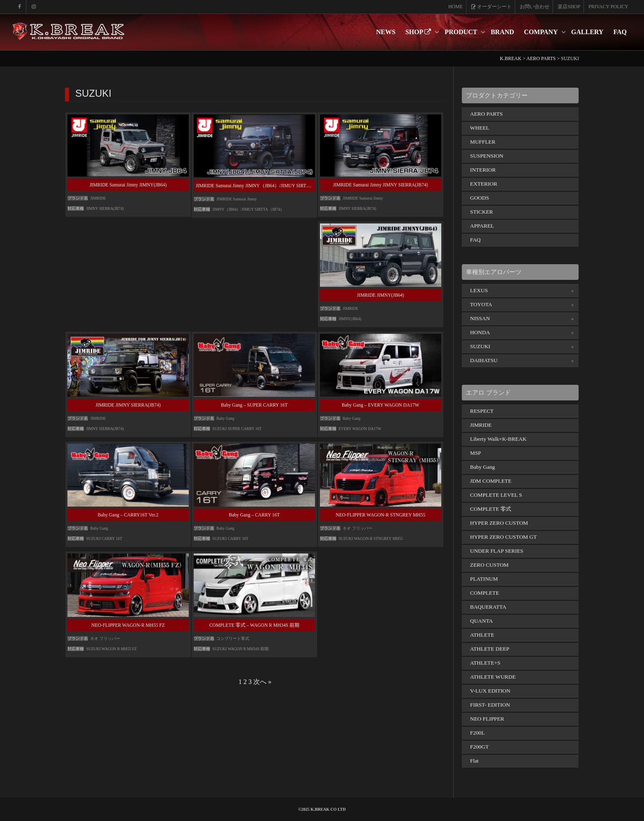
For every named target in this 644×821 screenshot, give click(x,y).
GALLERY (587, 32)
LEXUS (479, 290)
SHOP (419, 32)
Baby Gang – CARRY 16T (255, 515)
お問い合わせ (535, 7)
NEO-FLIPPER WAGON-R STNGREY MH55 (380, 515)
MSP (476, 453)
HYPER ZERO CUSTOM (499, 523)
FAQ (620, 32)
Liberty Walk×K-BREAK (498, 439)
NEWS (386, 32)
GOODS (480, 198)
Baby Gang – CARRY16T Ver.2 (128, 515)
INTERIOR (483, 170)
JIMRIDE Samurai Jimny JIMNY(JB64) (128, 185)
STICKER (482, 212)
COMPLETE (485, 593)
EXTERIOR (484, 184)
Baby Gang (483, 467)
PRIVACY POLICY (608, 7)
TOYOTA (481, 304)
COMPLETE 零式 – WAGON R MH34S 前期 (254, 625)
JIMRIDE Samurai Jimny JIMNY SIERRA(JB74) (381, 185)
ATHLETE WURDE (493, 677)
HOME (455, 7)
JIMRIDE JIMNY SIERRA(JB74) (128, 405)
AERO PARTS (486, 114)
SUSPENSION (487, 156)
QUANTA (481, 621)
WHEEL (480, 128)
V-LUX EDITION (490, 691)
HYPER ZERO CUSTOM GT (503, 537)
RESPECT (482, 411)
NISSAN (480, 318)
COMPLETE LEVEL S (496, 495)
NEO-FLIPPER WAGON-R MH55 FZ (128, 625)
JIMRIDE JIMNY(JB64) (381, 295)
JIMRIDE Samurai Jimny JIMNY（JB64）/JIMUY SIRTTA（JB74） (264, 186)
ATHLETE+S (485, 663)
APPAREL (482, 226)
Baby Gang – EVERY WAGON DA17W (380, 405)
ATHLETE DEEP (490, 649)
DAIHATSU (484, 360)
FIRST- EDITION (490, 705)
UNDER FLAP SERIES (497, 551)
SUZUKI (480, 346)
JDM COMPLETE (491, 481)
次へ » (262, 682)
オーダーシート (491, 7)
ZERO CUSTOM (489, 565)
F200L (477, 733)
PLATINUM (484, 579)
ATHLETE (482, 635)
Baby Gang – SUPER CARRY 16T (254, 405)
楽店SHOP (569, 7)
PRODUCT (462, 32)
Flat (474, 761)
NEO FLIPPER (487, 719)
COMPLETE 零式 (491, 509)
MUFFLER (483, 142)
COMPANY (542, 32)
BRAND (502, 32)
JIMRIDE (481, 425)
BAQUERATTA (488, 607)
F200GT (479, 747)
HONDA (480, 332)
